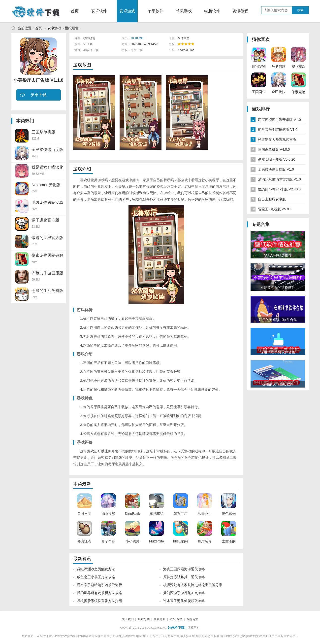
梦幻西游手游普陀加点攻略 (184, 593)
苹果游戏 (184, 11)
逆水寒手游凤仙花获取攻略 (184, 601)
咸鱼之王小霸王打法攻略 (96, 577)
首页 (75, 11)
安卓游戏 (127, 11)
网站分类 (144, 619)
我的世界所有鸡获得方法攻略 (99, 593)
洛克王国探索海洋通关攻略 (184, 569)
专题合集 (192, 619)
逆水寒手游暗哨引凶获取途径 (99, 585)
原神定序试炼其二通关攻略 (184, 577)
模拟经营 (72, 28)
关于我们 (128, 619)
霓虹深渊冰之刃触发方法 (96, 569)
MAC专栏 (176, 619)
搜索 (300, 10)
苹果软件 (156, 11)
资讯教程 (240, 11)
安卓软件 (99, 11)
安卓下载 (33, 95)
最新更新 (160, 619)
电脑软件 (212, 11)
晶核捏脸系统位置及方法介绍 (99, 601)
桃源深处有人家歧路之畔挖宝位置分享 (193, 585)
